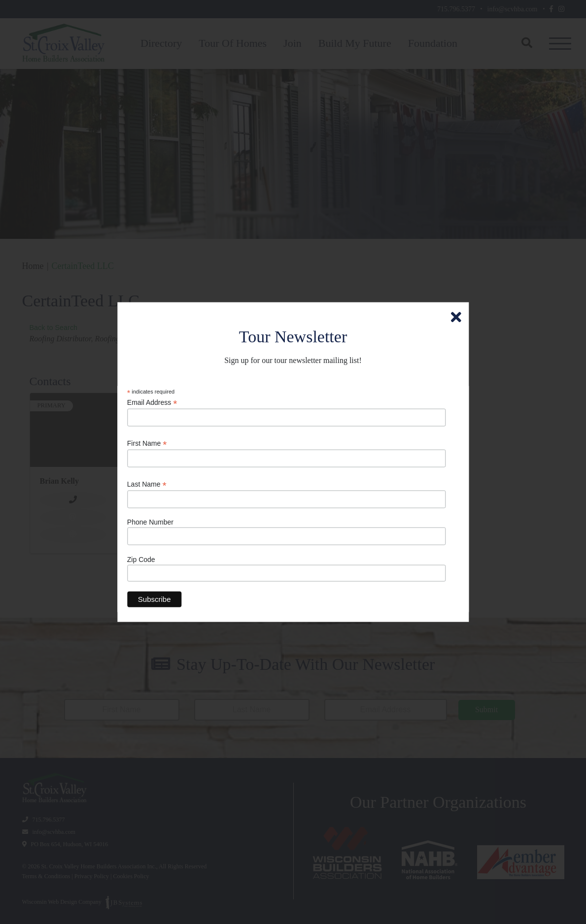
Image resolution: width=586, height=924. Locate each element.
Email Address (152, 402)
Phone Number (150, 522)
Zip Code (141, 559)
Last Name (147, 484)
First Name (147, 444)
